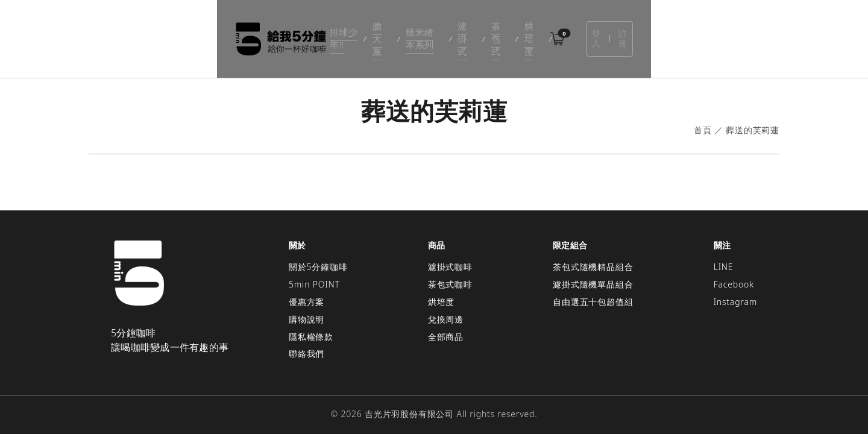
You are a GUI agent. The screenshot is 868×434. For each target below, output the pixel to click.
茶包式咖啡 (450, 266)
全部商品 (446, 319)
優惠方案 (307, 284)
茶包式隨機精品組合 (593, 249)
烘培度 (545, 30)
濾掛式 (461, 30)
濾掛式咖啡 (450, 249)
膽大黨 (351, 30)
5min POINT (314, 266)
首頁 (703, 112)
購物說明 (307, 301)
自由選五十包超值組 (593, 284)
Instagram (735, 284)
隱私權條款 (311, 319)
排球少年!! (302, 30)
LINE (724, 249)
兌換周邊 (446, 301)
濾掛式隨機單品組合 (593, 266)
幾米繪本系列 (406, 30)
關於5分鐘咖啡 (318, 249)
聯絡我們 (307, 336)
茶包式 (503, 30)
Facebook (734, 266)
